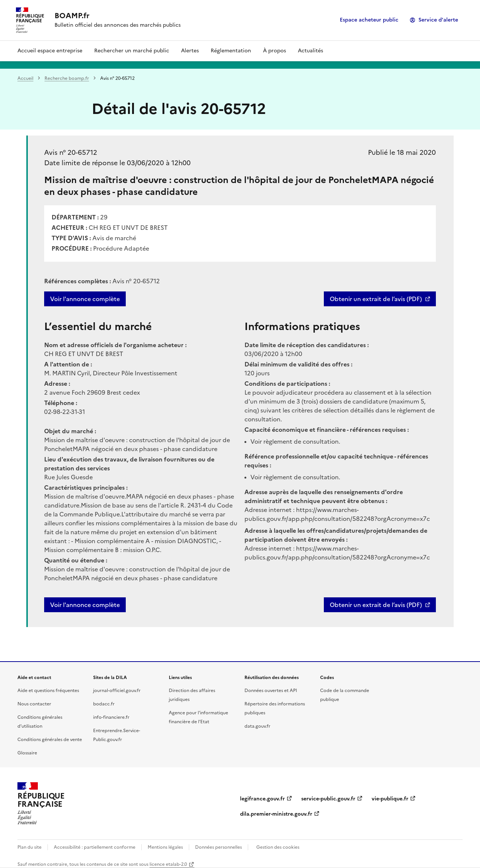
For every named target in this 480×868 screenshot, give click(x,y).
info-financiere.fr (111, 717)
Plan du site (29, 847)
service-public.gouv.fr (328, 799)
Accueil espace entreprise (50, 51)
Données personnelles (218, 847)
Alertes (190, 51)
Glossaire (27, 753)
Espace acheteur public (369, 20)
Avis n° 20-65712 (71, 152)
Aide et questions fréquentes (48, 691)
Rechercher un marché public (132, 51)
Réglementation (231, 51)
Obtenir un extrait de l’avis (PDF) (376, 299)
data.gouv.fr (257, 726)
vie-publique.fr (390, 799)
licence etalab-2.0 (168, 864)
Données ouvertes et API (271, 691)
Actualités (310, 51)
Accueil (25, 78)
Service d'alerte (438, 20)
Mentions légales (165, 847)
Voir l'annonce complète (85, 299)
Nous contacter (34, 704)
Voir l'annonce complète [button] (85, 605)
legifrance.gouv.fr (262, 799)
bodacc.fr (104, 704)
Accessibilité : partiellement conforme (95, 847)
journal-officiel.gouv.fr (117, 691)
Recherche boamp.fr (67, 78)
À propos (274, 51)
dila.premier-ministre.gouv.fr (276, 814)
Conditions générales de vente (50, 740)
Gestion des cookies (278, 847)
